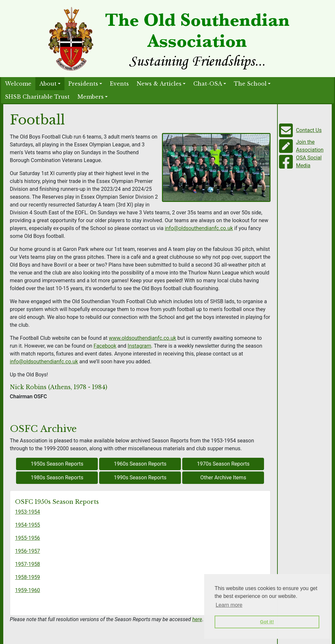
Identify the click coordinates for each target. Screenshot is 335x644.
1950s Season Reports (57, 464)
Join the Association (310, 146)
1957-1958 (27, 564)
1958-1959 (27, 577)
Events (119, 84)
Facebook (105, 346)
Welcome (18, 84)
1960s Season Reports (140, 464)
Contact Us (309, 130)
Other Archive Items (223, 478)
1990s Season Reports (140, 478)
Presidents (83, 84)
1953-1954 (27, 512)
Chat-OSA (208, 84)
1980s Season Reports (57, 478)
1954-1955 (27, 525)
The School (250, 84)
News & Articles (159, 84)
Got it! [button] (267, 622)
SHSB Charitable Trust (37, 97)
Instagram (139, 346)
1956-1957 (27, 551)
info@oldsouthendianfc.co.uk (199, 228)
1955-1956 (27, 538)
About (48, 84)
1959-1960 (27, 590)
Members (91, 97)
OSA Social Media (309, 162)
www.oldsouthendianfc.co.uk (142, 338)
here (197, 619)
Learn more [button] (229, 605)
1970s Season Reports (223, 464)
